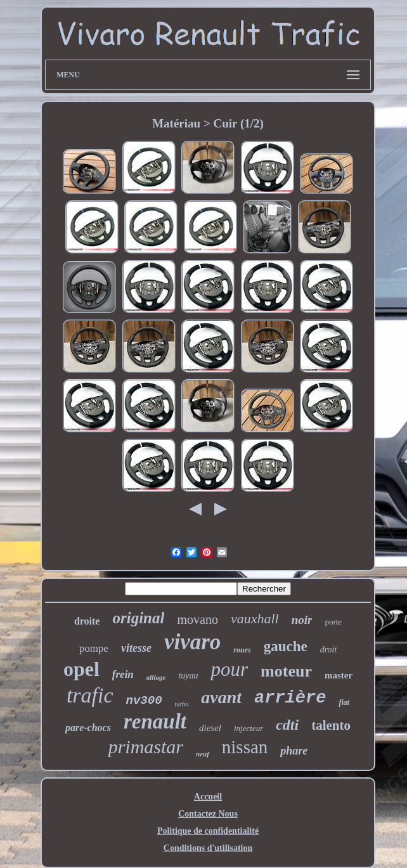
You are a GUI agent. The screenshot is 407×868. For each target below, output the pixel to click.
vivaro (192, 642)
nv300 (144, 701)
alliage (156, 677)
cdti (287, 725)
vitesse (136, 648)
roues (242, 650)
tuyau (188, 676)
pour (229, 669)
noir (302, 620)
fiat (344, 703)
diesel (210, 728)
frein (123, 674)
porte (333, 622)
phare (294, 751)
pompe (94, 648)
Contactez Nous (208, 814)
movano (197, 619)
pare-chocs (88, 728)
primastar (146, 747)
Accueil (208, 797)
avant (221, 697)
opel (81, 669)
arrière (290, 698)
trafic (90, 695)
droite (87, 621)
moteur (286, 671)
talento (331, 725)
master (339, 675)
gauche (286, 646)
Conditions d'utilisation (208, 848)
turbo (182, 704)
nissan (245, 747)
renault (155, 722)
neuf (203, 754)
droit (329, 650)
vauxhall (255, 619)
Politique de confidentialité (208, 831)
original (138, 618)
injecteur (249, 728)
